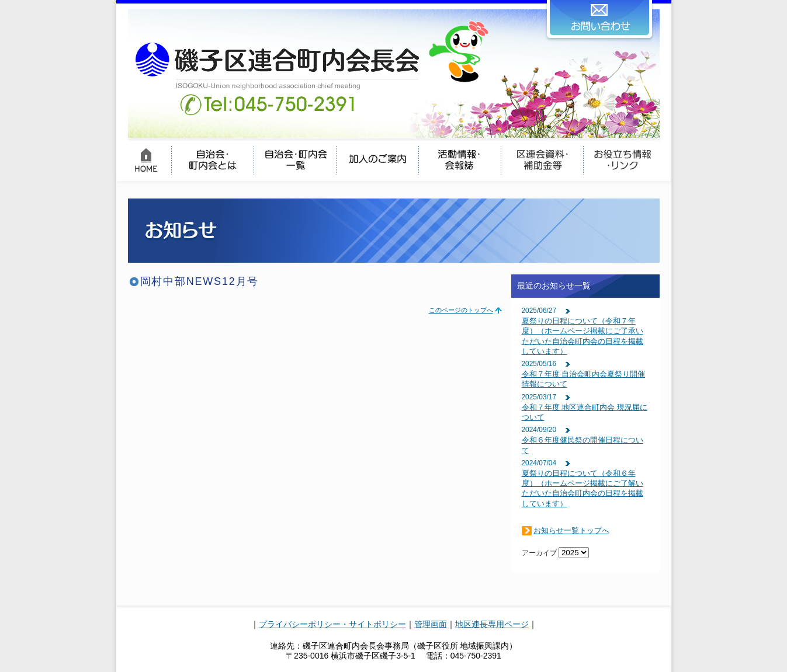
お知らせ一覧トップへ (571, 530)
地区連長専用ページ (492, 624)
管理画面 (431, 624)
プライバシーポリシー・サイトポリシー (332, 624)
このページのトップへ (461, 310)
